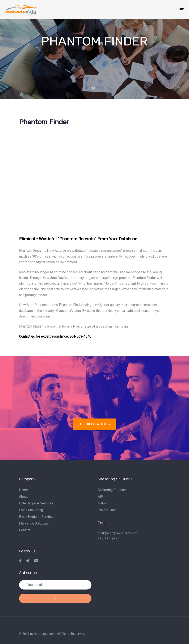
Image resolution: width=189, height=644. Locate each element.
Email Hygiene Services (37, 517)
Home (24, 490)
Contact (25, 530)
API (100, 497)
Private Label (108, 510)
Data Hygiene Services (36, 503)
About (23, 497)
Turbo (102, 503)
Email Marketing (31, 510)
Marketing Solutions (34, 523)
